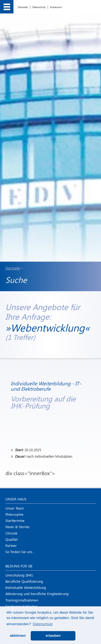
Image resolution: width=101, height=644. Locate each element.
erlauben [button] (53, 636)
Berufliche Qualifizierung (24, 581)
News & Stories (18, 527)
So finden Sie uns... (20, 552)
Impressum (56, 7)
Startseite (23, 7)
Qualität (11, 539)
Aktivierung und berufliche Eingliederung (37, 594)
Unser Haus (16, 499)
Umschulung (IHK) (19, 575)
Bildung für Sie (19, 566)
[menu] (7, 7)
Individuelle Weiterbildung (26, 587)
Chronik (11, 533)
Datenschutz (39, 7)
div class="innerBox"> (50, 423)
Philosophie (14, 514)
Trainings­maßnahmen (22, 600)
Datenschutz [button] (43, 624)
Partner (11, 545)
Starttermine (15, 520)
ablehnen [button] (18, 636)
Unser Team (15, 508)
